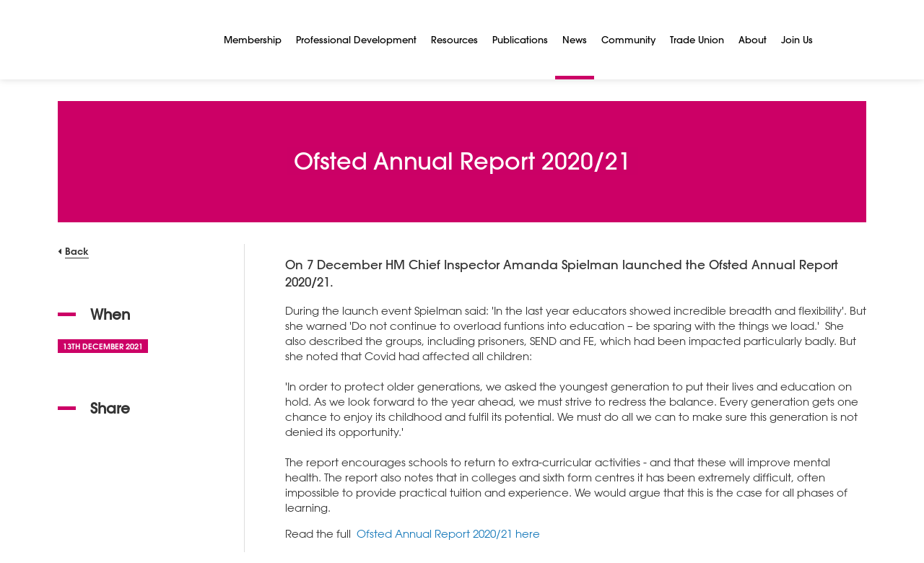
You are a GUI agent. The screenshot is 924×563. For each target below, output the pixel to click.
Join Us (797, 39)
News (575, 39)
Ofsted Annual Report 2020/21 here (448, 533)
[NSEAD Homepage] (130, 40)
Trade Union (697, 39)
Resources (454, 39)
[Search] (837, 40)
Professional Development (356, 39)
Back (77, 251)
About (753, 39)
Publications (520, 39)
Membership (253, 39)
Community (628, 39)
